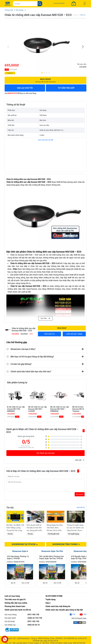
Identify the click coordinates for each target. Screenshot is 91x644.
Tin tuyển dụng (73, 536)
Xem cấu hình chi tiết (45, 140)
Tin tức (10, 536)
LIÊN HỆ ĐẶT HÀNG (74, 334)
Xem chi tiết (25, 585)
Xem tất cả (81, 509)
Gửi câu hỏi (80, 496)
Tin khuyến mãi (53, 536)
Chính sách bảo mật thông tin (58, 608)
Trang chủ (9, 10)
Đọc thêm (45, 318)
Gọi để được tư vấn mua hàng (20, 93)
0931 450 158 (33, 616)
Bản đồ (13, 585)
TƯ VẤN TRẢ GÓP (66, 88)
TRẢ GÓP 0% (49, 334)
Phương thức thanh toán (15, 608)
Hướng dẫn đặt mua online (16, 605)
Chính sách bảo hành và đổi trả (18, 612)
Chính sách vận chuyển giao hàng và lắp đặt (64, 612)
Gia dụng (20, 10)
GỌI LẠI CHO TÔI (25, 88)
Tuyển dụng (50, 601)
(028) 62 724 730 (35, 620)
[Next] (83, 47)
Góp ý (48, 605)
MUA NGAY (62, 328)
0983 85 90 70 (34, 627)
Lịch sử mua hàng (12, 598)
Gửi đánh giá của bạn (46, 453)
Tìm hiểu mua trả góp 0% (15, 601)
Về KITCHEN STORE (54, 598)
